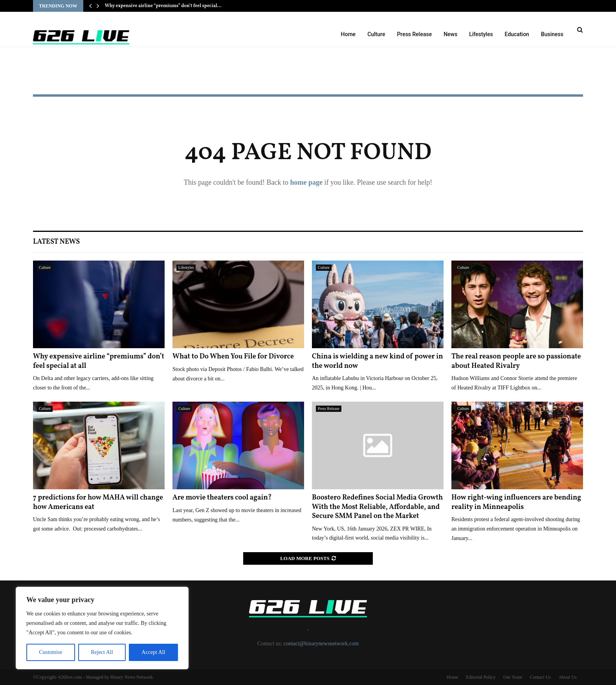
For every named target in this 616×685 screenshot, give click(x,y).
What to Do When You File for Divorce (233, 357)
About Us (568, 677)
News (450, 34)
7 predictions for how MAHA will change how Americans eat (98, 502)
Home (348, 34)
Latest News (56, 242)
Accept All (153, 652)
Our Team (513, 677)
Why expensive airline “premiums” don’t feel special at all (99, 361)
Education (517, 34)
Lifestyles (481, 34)
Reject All (102, 652)
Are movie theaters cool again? (222, 498)
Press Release (414, 34)
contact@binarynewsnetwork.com (321, 644)
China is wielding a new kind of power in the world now (378, 361)
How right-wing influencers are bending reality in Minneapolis (516, 502)
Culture (376, 34)
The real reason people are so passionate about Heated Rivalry (516, 361)
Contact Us (540, 677)
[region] (102, 628)
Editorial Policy (481, 677)
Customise (50, 652)
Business (552, 34)
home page (306, 182)
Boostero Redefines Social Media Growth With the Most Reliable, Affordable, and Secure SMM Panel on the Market (377, 507)
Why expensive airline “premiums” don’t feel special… (163, 6)
